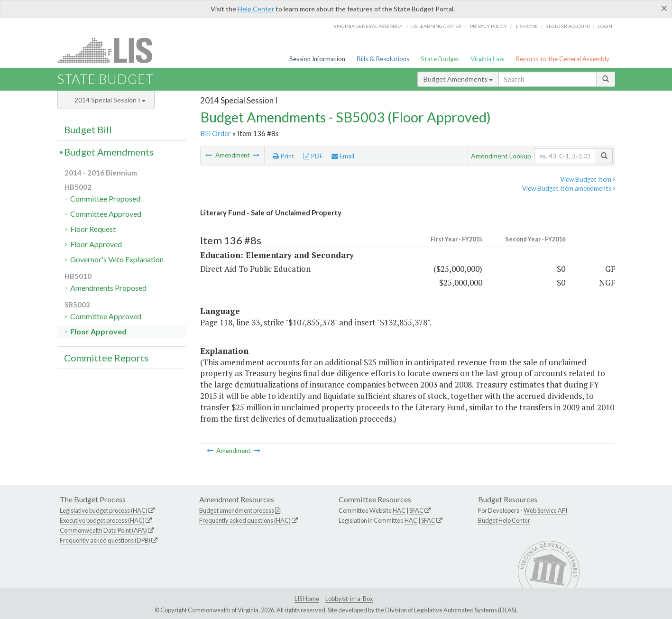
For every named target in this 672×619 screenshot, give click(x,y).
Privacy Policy (488, 26)
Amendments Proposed (108, 288)
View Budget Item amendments (569, 188)
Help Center (256, 9)
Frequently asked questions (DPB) (105, 540)
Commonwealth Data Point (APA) (103, 530)
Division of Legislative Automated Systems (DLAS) (451, 610)
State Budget (440, 59)
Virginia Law (487, 59)
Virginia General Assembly (368, 26)
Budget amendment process (237, 510)
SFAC (416, 510)
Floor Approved (96, 244)
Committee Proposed (105, 199)
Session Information (317, 59)
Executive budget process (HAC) (102, 520)
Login (605, 26)
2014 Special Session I (110, 100)
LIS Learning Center (436, 26)
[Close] (664, 8)
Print (284, 156)
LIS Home (307, 599)
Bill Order (216, 133)
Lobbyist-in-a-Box (349, 599)
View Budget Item (588, 179)
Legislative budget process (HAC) (104, 510)
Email (343, 156)
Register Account (568, 26)
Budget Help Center (504, 520)
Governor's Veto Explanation (117, 259)
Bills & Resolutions (383, 59)
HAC (399, 510)
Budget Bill (88, 129)
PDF (313, 156)
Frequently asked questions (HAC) (245, 520)
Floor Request (93, 229)
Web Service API (545, 510)
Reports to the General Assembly (562, 59)
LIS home (527, 26)
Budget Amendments (458, 79)
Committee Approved (106, 214)
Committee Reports (106, 358)
